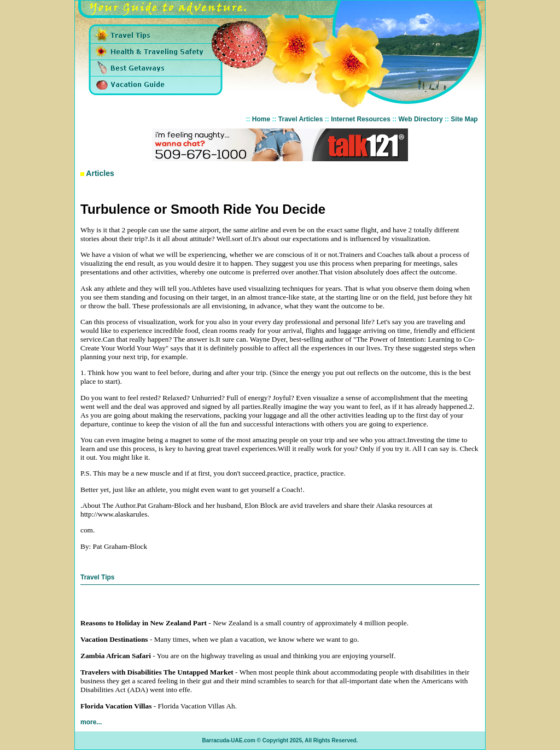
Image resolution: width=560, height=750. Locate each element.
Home (261, 119)
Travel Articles (301, 119)
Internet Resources (361, 119)
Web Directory (421, 119)
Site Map (464, 119)
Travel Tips (97, 577)
